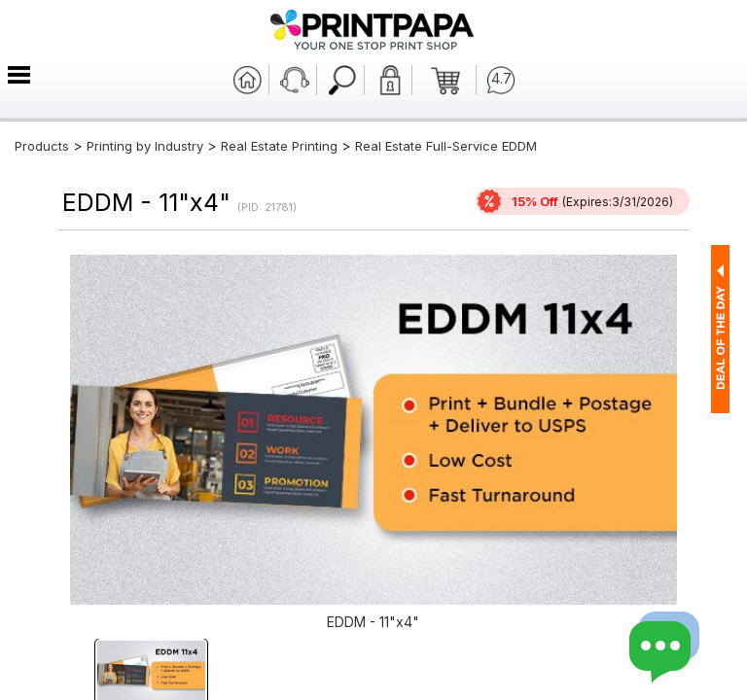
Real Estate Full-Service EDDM (446, 146)
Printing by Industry (145, 146)
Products (42, 146)
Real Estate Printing (279, 146)
